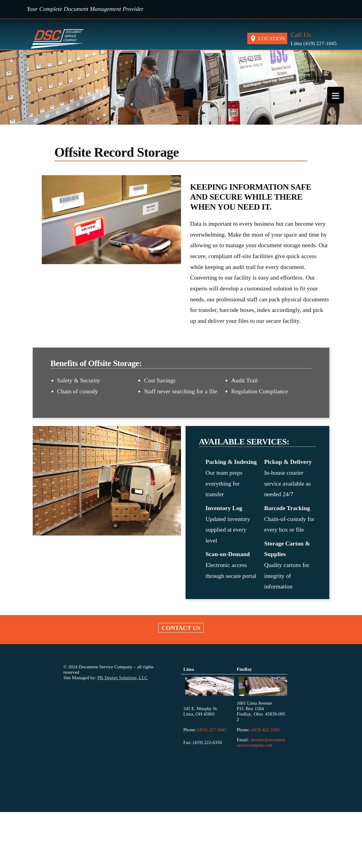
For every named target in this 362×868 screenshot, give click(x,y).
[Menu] (336, 95)
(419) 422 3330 (265, 730)
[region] (181, 88)
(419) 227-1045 (211, 730)
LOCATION (271, 38)
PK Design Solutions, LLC (123, 678)
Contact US (181, 628)
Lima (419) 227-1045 (313, 43)
